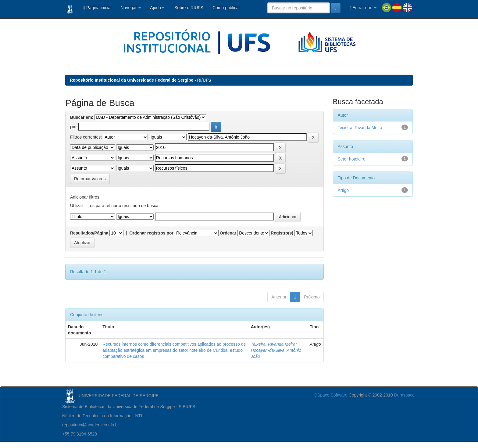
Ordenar (228, 233)
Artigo (343, 190)
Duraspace (404, 395)
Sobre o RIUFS (188, 8)
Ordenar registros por (151, 233)
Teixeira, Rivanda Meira (273, 344)
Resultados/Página (89, 233)
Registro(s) (282, 233)
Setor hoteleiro (352, 159)
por (74, 127)
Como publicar (226, 8)
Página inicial (98, 8)
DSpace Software (331, 395)
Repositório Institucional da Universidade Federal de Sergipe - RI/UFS (141, 80)
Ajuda (157, 8)
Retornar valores (90, 179)
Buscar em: (82, 117)
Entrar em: (363, 8)
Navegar (131, 8)
